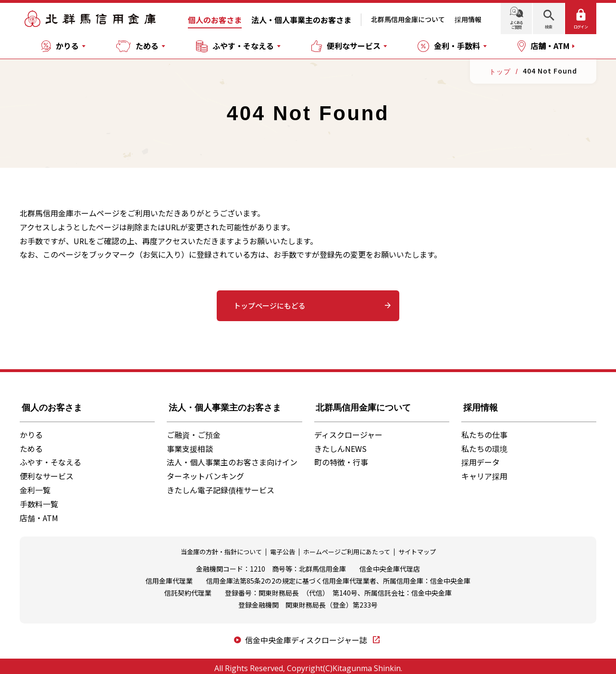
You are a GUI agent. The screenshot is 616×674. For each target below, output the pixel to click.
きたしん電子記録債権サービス (221, 486)
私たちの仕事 (484, 430)
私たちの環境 (484, 444)
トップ (499, 71)
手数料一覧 (39, 499)
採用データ (480, 458)
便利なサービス (47, 472)
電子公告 (283, 548)
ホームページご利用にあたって (347, 548)
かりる (31, 430)
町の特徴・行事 (341, 458)
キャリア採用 (484, 472)
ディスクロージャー (348, 430)
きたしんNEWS (340, 444)
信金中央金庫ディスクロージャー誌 (307, 635)
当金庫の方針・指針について (221, 548)
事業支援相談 (190, 444)
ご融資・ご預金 (194, 430)
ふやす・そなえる (50, 458)
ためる (31, 444)
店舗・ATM (39, 513)
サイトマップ (417, 548)
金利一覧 (35, 486)
